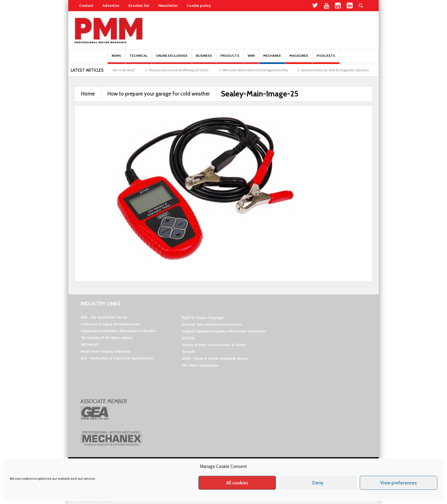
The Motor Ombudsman (200, 365)
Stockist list (139, 5)
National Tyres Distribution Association (212, 324)
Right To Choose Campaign (203, 317)
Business (204, 59)
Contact (86, 5)
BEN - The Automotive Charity (104, 317)
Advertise (111, 5)
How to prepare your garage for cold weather (159, 94)
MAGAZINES (299, 59)
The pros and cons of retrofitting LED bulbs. (183, 70)
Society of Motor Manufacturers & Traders (214, 345)
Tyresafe (189, 352)
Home (88, 94)
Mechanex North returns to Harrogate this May (259, 70)
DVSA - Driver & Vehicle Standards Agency (215, 358)
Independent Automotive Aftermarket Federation (118, 331)
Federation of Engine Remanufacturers (111, 324)
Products (230, 59)
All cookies (237, 483)
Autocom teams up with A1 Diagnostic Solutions (339, 70)
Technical (138, 59)
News (116, 59)
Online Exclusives (172, 59)
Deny (318, 483)
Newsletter (168, 5)
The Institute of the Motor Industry (107, 338)
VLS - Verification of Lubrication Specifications (117, 358)
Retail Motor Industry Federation (106, 351)
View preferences (399, 483)
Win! (251, 59)
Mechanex (272, 59)
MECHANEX (90, 344)
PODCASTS (326, 59)
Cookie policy (199, 5)
